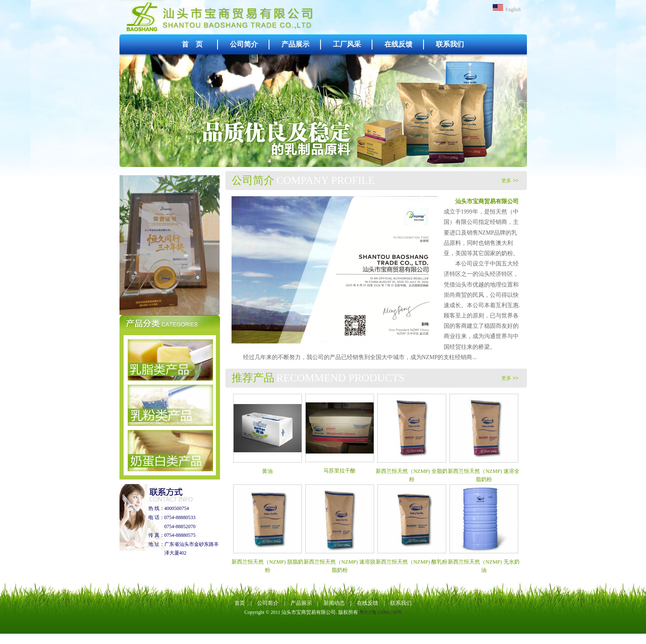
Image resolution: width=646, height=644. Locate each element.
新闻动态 (334, 603)
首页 (240, 603)
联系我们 (450, 44)
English (507, 9)
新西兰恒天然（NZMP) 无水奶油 (484, 562)
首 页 (192, 44)
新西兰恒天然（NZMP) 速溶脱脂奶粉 (339, 562)
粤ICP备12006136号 (380, 612)
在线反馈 (398, 44)
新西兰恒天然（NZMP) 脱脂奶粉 (267, 562)
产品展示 (295, 44)
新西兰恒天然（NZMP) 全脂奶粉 (412, 471)
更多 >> (510, 181)
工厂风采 (347, 44)
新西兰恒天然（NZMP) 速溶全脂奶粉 (484, 471)
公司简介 (244, 44)
